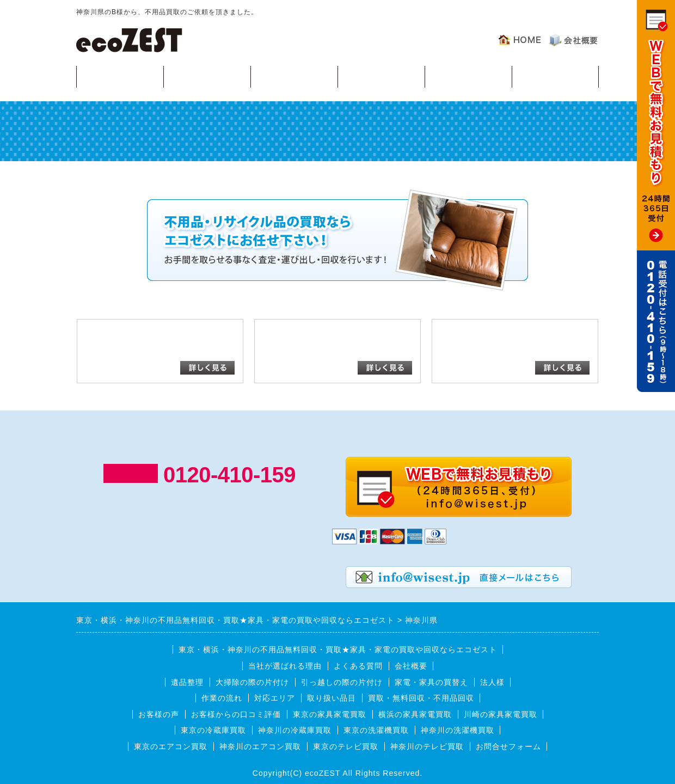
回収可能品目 (207, 76)
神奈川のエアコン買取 (260, 746)
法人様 (492, 682)
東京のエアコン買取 (171, 746)
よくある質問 (468, 76)
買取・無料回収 (120, 76)
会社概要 (411, 666)
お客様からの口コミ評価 (236, 714)
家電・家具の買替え (431, 682)
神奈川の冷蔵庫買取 (295, 730)
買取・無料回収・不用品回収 (421, 698)
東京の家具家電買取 (330, 714)
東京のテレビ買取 (346, 746)
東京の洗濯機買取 (376, 730)
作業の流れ (294, 76)
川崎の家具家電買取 (501, 714)
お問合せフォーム (508, 746)
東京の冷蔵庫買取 (213, 730)
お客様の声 (556, 76)
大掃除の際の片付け (252, 682)
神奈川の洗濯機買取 (458, 730)
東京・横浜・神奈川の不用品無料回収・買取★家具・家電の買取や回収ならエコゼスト (338, 650)
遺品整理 (187, 682)
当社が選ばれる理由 (285, 666)
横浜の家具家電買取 (415, 714)
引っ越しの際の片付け (342, 682)
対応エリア (381, 76)
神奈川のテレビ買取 (427, 746)
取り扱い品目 (332, 698)
